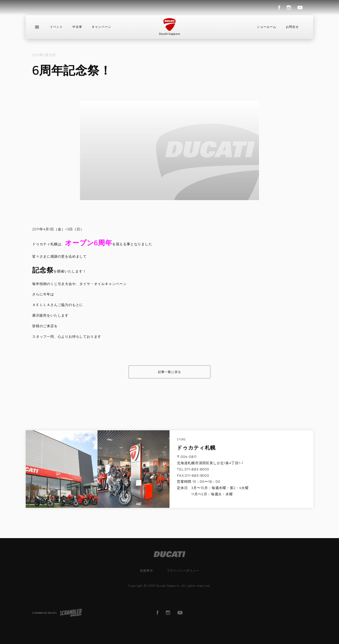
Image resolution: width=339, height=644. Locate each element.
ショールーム (267, 27)
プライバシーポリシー (183, 570)
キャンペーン (101, 27)
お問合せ (292, 27)
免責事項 (146, 570)
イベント (56, 27)
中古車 (77, 27)
